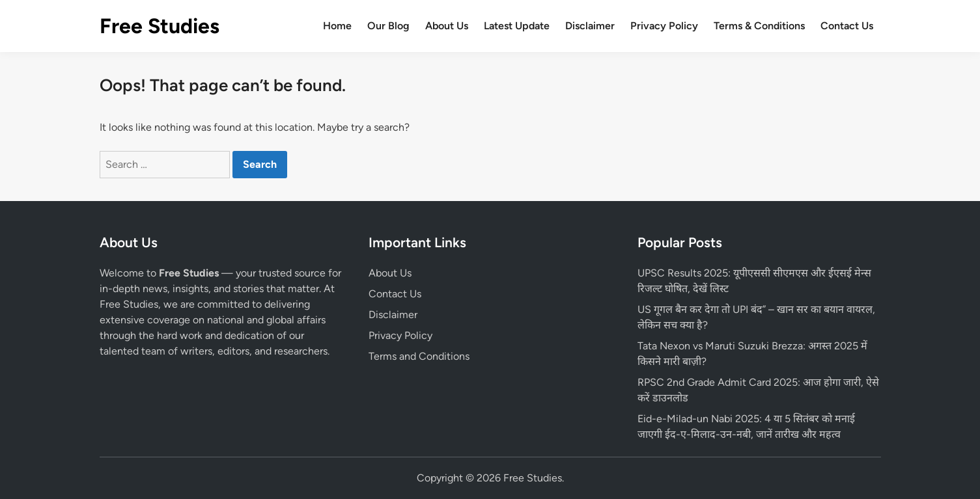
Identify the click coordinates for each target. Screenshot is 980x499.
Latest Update (517, 26)
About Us (447, 26)
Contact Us (847, 26)
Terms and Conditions (419, 356)
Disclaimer (590, 26)
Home (337, 26)
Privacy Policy (664, 26)
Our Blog (388, 26)
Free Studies (160, 26)
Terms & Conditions (759, 26)
